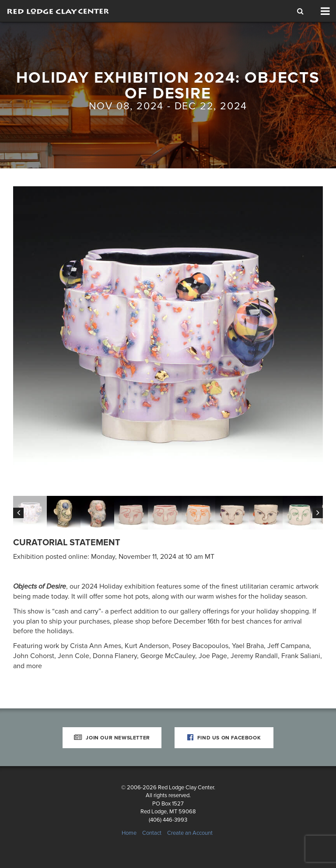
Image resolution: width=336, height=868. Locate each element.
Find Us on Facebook (224, 738)
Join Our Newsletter (112, 738)
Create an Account (190, 833)
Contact (152, 833)
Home (129, 833)
